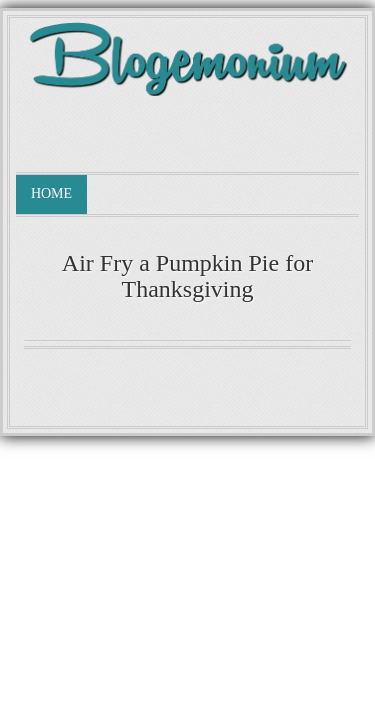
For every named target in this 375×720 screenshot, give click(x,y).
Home (51, 193)
